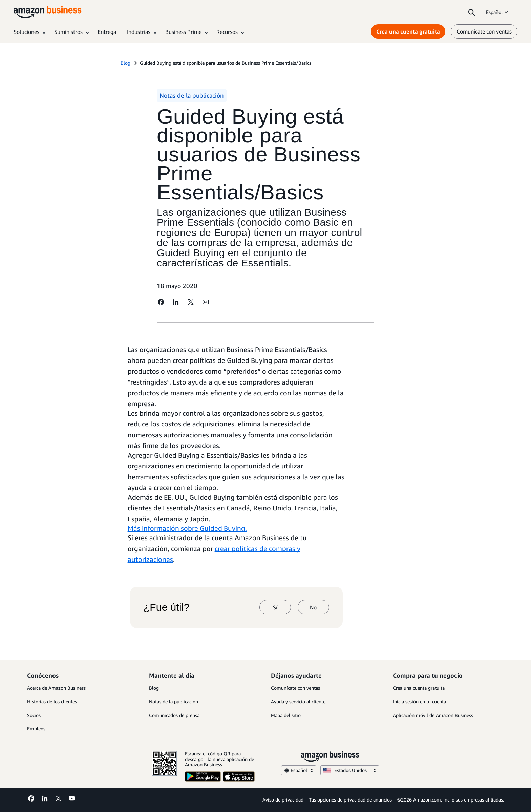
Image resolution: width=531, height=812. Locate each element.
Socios (34, 715)
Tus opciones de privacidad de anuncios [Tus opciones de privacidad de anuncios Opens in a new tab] (350, 800)
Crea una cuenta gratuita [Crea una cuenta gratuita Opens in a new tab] (408, 31)
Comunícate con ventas (295, 688)
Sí (275, 607)
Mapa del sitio (286, 715)
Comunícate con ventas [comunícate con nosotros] (484, 31)
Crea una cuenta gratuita (419, 688)
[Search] (472, 12)
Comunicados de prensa (174, 715)
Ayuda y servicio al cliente (298, 701)
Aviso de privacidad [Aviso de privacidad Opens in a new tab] (283, 800)
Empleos (36, 729)
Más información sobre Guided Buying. (187, 528)
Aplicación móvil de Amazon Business (433, 715)
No (313, 607)
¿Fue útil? (167, 607)
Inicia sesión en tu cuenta (419, 701)
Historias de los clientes (52, 701)
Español (498, 12)
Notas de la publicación (174, 701)
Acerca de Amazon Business (56, 688)
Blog (154, 688)
